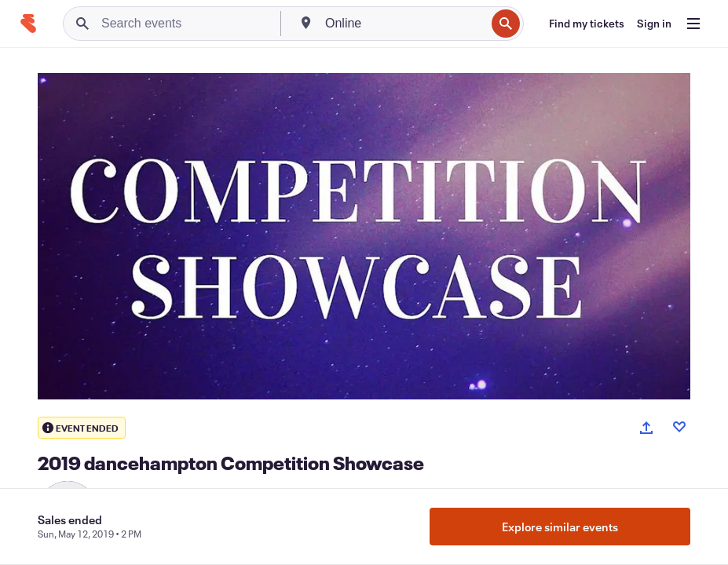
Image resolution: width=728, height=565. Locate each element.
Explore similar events (560, 527)
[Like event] (679, 427)
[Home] (28, 24)
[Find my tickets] (587, 24)
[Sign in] (654, 24)
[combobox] (404, 24)
